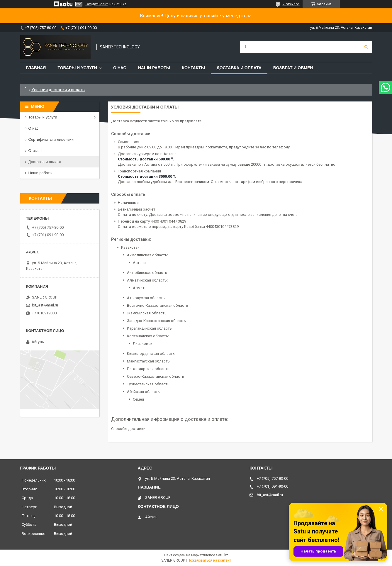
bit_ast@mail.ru (45, 305)
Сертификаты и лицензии (51, 139)
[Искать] (366, 47)
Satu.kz (222, 555)
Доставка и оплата (239, 68)
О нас (120, 68)
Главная (36, 68)
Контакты (193, 68)
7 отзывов (291, 4)
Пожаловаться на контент (209, 560)
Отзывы (35, 151)
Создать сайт (97, 4)
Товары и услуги (77, 68)
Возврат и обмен (293, 68)
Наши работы (154, 68)
